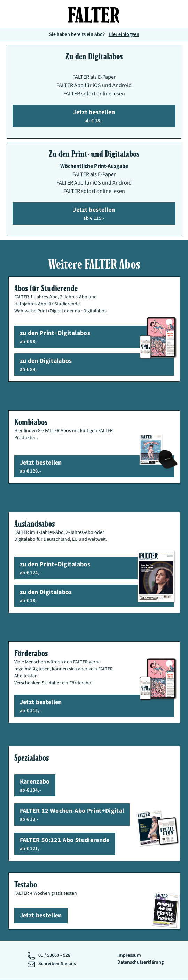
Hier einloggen (124, 34)
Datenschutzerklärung (140, 962)
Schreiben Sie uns (57, 964)
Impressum (129, 955)
